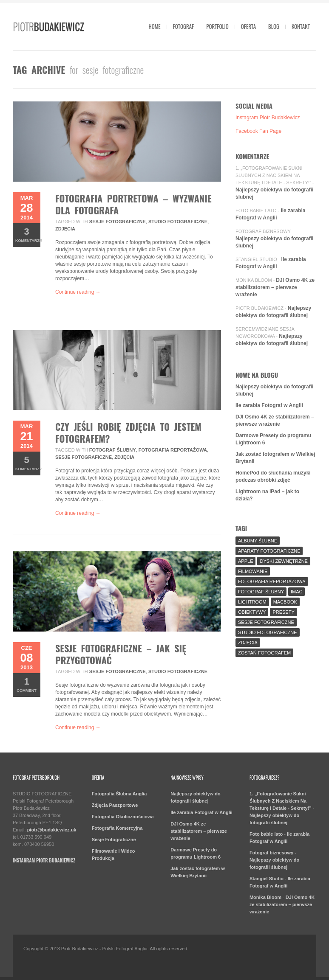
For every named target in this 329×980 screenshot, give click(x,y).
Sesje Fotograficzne (114, 840)
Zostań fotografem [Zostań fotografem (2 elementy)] (264, 653)
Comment (27, 684)
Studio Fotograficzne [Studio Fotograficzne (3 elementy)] (268, 632)
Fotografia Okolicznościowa (123, 817)
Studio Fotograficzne (178, 222)
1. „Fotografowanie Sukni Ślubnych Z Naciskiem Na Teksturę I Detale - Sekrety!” (273, 175)
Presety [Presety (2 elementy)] (283, 612)
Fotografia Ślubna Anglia (119, 794)
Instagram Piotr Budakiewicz (268, 118)
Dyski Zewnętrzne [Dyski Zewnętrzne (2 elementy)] (284, 561)
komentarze (28, 234)
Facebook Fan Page (258, 131)
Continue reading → (78, 292)
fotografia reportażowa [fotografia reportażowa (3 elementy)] (272, 581)
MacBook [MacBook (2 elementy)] (285, 602)
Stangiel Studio (256, 259)
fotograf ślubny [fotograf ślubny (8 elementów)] (261, 592)
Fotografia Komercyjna (117, 828)
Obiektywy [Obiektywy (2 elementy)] (252, 612)
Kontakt (301, 26)
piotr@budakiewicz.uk (52, 830)
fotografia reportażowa (173, 450)
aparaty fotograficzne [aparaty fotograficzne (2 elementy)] (269, 551)
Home (154, 26)
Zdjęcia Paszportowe (115, 805)
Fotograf (184, 26)
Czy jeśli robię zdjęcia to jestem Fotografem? (128, 432)
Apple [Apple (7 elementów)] (245, 561)
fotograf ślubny (113, 450)
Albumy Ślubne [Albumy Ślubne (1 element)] (258, 541)
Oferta (248, 26)
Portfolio (217, 26)
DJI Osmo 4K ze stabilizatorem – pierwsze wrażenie (275, 287)
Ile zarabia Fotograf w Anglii (269, 405)
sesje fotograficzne (118, 222)
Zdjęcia (65, 229)
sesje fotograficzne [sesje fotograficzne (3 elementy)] (266, 622)
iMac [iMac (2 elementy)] (297, 592)
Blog (274, 26)
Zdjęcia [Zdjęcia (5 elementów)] (248, 643)
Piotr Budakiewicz (260, 308)
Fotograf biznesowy (263, 231)
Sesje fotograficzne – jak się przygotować (121, 654)
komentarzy (28, 463)
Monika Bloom (254, 280)
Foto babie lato (256, 211)
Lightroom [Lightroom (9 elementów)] (252, 602)
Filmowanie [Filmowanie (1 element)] (253, 571)
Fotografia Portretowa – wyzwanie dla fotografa (133, 204)
